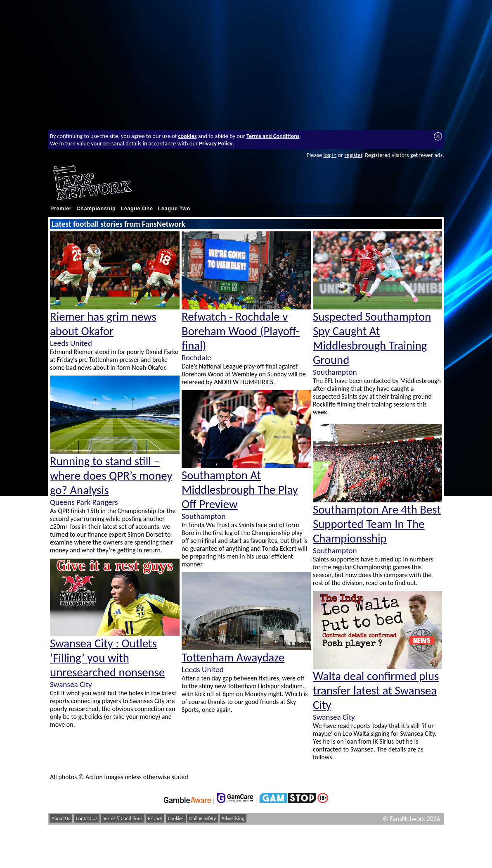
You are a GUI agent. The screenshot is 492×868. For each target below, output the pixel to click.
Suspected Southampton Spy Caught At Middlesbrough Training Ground (372, 338)
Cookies (176, 818)
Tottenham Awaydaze (233, 658)
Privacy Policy (216, 143)
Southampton (203, 516)
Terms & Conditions (123, 818)
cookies (188, 136)
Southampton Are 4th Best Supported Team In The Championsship (377, 524)
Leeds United (71, 343)
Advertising (233, 818)
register (353, 155)
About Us (61, 818)
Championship (96, 209)
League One (137, 209)
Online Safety (202, 818)
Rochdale (196, 358)
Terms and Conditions (273, 136)
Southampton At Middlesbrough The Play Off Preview (240, 490)
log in (330, 155)
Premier (61, 209)
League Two (174, 209)
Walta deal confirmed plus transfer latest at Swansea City (376, 691)
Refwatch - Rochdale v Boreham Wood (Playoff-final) (241, 331)
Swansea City (71, 684)
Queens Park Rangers (84, 502)
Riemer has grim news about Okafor (103, 324)
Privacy (155, 818)
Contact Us (87, 818)
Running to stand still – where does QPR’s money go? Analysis (111, 476)
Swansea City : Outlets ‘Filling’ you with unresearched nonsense (107, 658)
